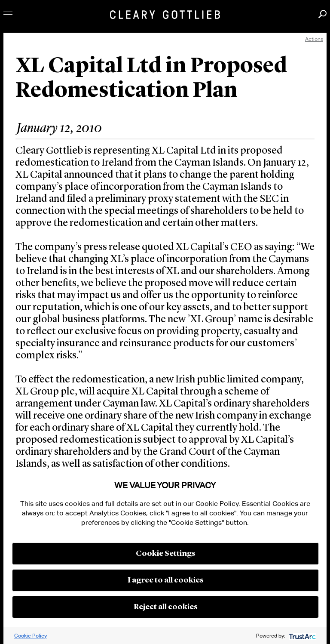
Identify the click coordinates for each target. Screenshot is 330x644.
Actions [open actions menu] (314, 39)
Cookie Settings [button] (166, 554)
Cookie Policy (31, 636)
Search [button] (322, 14)
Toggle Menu (8, 14)
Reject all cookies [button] (166, 607)
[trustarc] (301, 636)
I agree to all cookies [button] (166, 580)
